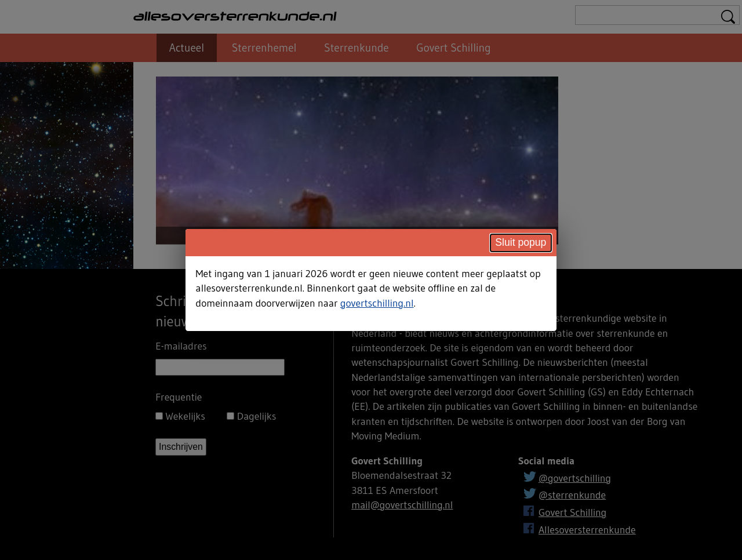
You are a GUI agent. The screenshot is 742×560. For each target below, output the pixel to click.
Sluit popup (521, 242)
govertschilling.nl (377, 303)
